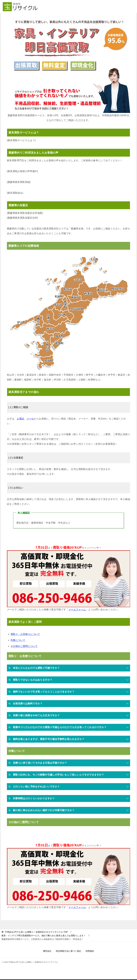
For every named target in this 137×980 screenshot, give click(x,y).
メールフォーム (77, 610)
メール (30, 419)
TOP (36, 932)
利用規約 (90, 951)
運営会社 (47, 951)
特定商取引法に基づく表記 (68, 951)
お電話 (21, 419)
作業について (18, 640)
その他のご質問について (24, 646)
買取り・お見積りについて (25, 634)
